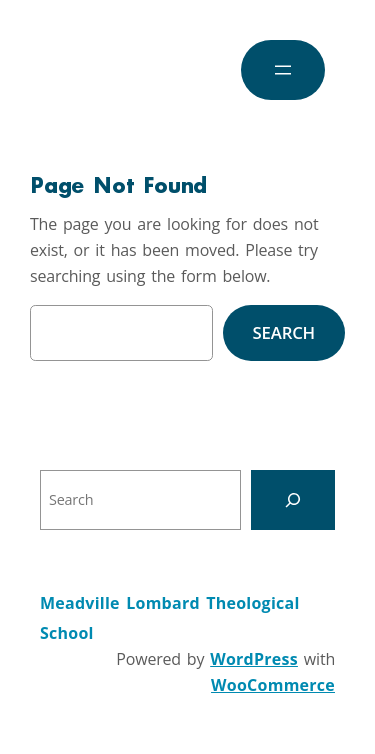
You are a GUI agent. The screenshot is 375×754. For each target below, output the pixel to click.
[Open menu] (283, 70)
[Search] (293, 500)
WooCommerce (273, 685)
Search (284, 332)
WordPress (254, 659)
